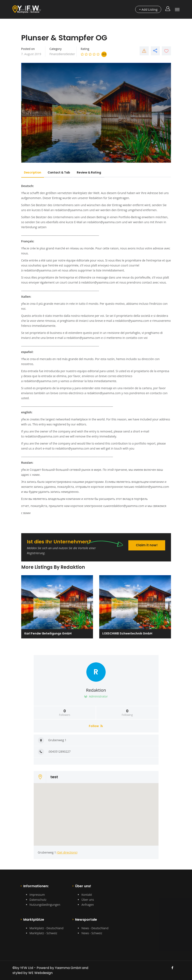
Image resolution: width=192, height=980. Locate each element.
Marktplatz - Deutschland (47, 928)
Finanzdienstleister (62, 54)
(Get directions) (67, 852)
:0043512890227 (59, 751)
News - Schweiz (92, 933)
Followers (65, 713)
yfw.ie (25, 304)
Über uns (88, 900)
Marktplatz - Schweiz (43, 933)
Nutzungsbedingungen (45, 905)
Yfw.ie (25, 193)
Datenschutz (38, 900)
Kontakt (87, 895)
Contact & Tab (61, 172)
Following (127, 713)
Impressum (37, 895)
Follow (96, 726)
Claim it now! (147, 545)
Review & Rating (92, 172)
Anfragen (88, 905)
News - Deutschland (95, 928)
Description (34, 172)
